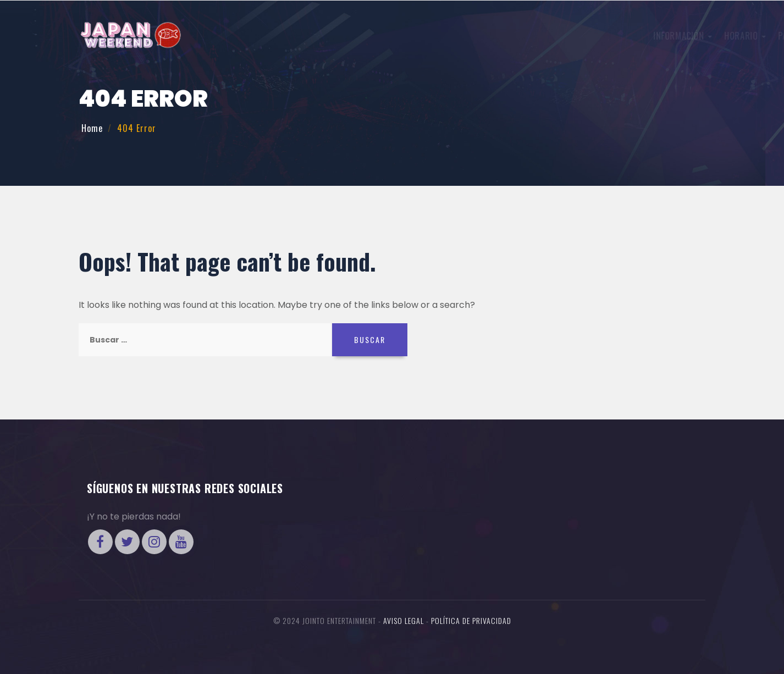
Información (333, 36)
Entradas (655, 35)
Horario (396, 36)
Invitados (576, 36)
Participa (452, 36)
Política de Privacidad (471, 620)
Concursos (513, 36)
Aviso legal (404, 620)
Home (92, 128)
